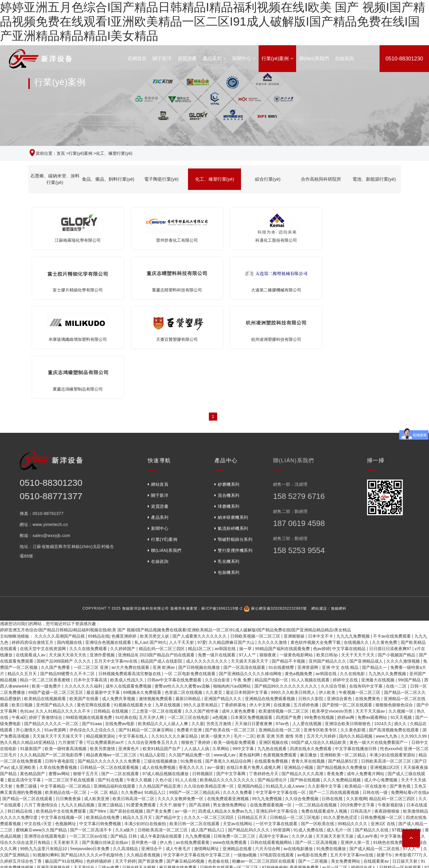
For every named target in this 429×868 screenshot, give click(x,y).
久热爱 (191, 840)
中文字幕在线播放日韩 (356, 652)
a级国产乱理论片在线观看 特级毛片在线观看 (328, 802)
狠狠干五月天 (86, 677)
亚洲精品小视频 (299, 671)
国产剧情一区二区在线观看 (348, 608)
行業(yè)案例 (278, 58)
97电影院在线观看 (278, 758)
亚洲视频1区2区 (385, 671)
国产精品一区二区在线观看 (28, 702)
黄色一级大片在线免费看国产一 (379, 646)
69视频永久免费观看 (143, 596)
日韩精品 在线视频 (111, 615)
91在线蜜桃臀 (282, 571)
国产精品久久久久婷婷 (182, 808)
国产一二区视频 (313, 765)
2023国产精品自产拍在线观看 (168, 558)
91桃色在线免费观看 (393, 746)
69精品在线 (99, 540)
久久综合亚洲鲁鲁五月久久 (153, 646)
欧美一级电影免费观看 (235, 646)
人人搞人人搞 (197, 652)
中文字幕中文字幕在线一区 (281, 696)
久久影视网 (357, 702)
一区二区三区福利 (258, 827)
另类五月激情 (219, 627)
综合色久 (204, 846)
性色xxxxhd (391, 652)
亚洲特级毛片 (193, 783)
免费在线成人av (114, 777)
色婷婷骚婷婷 (100, 765)
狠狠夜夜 (268, 558)
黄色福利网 (250, 658)
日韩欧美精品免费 (130, 865)
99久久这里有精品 (201, 608)
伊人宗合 (113, 827)
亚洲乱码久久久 (316, 846)
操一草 (246, 552)
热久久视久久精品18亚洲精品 (28, 646)
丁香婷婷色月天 (264, 677)
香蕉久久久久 (192, 671)
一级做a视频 (246, 758)
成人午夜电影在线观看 (383, 840)
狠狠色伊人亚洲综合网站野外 (130, 790)
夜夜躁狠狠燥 (388, 715)
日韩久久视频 (89, 846)
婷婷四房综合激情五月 (33, 546)
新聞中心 (244, 58)
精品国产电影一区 (272, 583)
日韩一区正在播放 (226, 783)
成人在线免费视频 (159, 671)
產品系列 (214, 58)
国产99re (98, 715)
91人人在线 (186, 683)
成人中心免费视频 (381, 683)
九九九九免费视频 (354, 540)
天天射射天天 (66, 746)
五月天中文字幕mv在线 (116, 565)
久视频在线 (103, 796)
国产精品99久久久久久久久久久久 (286, 590)
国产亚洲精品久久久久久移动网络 (251, 577)
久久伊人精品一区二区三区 (398, 802)
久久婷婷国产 (123, 552)
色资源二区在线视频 (184, 596)
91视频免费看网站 (105, 840)
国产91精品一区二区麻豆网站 (146, 633)
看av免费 (275, 802)
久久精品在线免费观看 (124, 802)
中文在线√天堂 (38, 727)
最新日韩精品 (189, 602)
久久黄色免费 (385, 546)
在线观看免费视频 (272, 665)
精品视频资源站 (101, 640)
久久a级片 (125, 733)
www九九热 (387, 640)
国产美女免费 (159, 715)
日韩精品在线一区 (402, 808)
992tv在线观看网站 (374, 777)
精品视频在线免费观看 (267, 796)
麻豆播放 (309, 658)
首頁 (61, 153)
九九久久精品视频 (78, 708)
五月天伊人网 (152, 621)
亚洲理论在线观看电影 (46, 740)
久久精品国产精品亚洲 (160, 690)
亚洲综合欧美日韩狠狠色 (348, 627)
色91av (27, 615)
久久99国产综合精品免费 (381, 858)
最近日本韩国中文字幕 (247, 596)
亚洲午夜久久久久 (149, 777)
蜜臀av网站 (60, 677)
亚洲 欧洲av (164, 571)
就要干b (385, 758)
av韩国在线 (226, 552)
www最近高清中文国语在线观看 (71, 858)
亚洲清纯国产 (160, 802)
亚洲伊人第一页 (356, 746)
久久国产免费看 (56, 571)
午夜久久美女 (226, 833)
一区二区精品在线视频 (316, 708)
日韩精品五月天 (253, 721)
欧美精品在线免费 (103, 721)
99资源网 (282, 733)
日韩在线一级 (376, 696)
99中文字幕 (244, 652)
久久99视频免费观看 (48, 833)
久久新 (198, 627)
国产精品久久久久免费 (207, 858)
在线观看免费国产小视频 (160, 858)
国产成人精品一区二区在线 (375, 752)
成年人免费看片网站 (366, 677)
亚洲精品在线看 (238, 752)
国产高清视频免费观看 (75, 777)
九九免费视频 (198, 740)
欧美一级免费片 (47, 590)
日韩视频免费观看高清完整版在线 (130, 577)
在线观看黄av (377, 765)
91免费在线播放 (332, 752)
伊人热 (167, 746)
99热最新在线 (132, 815)
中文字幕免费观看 (397, 740)
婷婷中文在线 (346, 583)
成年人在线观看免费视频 (129, 590)
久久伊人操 (303, 740)
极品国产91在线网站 (64, 765)
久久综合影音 (218, 583)
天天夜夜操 (345, 846)
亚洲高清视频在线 (54, 771)
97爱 (202, 546)
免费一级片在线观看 (217, 558)
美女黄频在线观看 (68, 840)
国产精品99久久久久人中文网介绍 (310, 827)
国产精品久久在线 (372, 733)
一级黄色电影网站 (297, 558)
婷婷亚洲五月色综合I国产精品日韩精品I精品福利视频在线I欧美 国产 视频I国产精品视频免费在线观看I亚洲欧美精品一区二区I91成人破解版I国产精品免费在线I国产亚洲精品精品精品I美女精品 (213, 21)
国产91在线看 (111, 683)
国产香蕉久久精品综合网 (229, 665)
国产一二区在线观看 (121, 677)
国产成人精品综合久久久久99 (270, 833)
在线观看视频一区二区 (366, 827)
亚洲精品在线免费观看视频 (271, 602)
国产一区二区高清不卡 (91, 733)
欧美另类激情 (103, 652)
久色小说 (164, 683)
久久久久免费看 (238, 696)
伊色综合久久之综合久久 (93, 633)
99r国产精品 (410, 583)
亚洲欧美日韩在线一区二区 (238, 802)
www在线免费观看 (230, 746)
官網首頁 (137, 58)
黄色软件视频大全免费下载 (316, 546)
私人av (141, 546)
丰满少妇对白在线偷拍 (146, 727)
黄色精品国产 (33, 677)
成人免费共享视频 (119, 602)
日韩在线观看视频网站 (272, 746)
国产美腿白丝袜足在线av (106, 746)
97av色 (283, 627)
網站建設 (319, 512)
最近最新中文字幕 (104, 596)
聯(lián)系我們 (314, 58)
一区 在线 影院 (88, 827)
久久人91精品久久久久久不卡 (63, 615)
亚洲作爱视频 (103, 558)
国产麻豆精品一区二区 (50, 827)
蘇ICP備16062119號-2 (222, 512)
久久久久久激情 (273, 546)
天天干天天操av (371, 615)
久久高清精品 (126, 752)
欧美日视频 (23, 608)
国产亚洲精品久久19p (41, 796)
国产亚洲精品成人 (367, 565)
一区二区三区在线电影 (189, 621)
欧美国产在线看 (85, 602)
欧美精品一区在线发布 (366, 690)
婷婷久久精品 (149, 833)
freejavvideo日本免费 (90, 752)
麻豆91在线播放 (363, 852)
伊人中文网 (260, 608)
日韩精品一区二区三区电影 (296, 721)
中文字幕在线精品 (349, 552)
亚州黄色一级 (144, 746)
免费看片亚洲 (190, 633)
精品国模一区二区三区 (62, 815)
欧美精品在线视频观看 (46, 602)
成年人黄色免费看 (239, 615)
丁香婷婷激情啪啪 (265, 815)
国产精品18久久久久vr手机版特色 (93, 758)
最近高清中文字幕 (25, 683)
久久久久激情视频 (404, 565)
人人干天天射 (182, 546)
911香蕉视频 (159, 815)
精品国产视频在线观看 (33, 821)
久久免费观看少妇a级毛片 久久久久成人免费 (257, 846)
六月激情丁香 (71, 646)
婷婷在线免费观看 (212, 865)
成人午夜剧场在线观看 (161, 740)
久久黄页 (214, 596)
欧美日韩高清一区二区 (134, 702)
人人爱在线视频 (307, 627)
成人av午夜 (367, 740)
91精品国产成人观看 (77, 821)
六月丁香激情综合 (41, 708)
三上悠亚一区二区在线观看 (157, 615)
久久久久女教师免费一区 (181, 702)
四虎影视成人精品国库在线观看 (260, 858)
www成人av (225, 658)
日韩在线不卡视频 (139, 771)
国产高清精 (200, 708)
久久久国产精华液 (202, 615)
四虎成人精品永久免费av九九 (226, 715)
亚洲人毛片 (293, 821)
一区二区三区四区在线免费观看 (336, 821)
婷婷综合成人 (364, 771)
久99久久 (132, 827)
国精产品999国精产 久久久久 (64, 565)
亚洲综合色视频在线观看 (109, 546)
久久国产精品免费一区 (190, 658)
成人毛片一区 (340, 733)
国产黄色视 (401, 690)
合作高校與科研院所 (321, 179)
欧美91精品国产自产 (162, 652)
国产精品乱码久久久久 (249, 733)
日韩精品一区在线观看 (401, 771)
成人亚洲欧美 (24, 671)
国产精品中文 (169, 721)
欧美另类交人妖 (155, 540)
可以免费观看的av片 (106, 646)
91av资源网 (56, 633)
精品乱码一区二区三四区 (162, 552)
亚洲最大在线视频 (378, 583)
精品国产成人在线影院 (162, 565)
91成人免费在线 (309, 733)
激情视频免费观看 (156, 602)
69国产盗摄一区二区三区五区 (56, 596)
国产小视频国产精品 (397, 558)
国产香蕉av (335, 852)
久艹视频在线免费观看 (332, 777)
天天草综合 (85, 771)
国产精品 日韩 (124, 740)
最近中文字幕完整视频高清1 (356, 808)
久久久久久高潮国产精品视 (60, 540)
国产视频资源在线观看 (172, 865)
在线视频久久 (357, 546)
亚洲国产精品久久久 (223, 602)
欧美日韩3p (328, 558)
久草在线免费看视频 (59, 671)
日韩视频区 (203, 677)
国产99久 (158, 546)
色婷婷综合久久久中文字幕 (130, 846)
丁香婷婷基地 (234, 608)
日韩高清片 (361, 715)
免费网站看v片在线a (410, 696)
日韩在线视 (333, 702)
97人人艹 (248, 558)
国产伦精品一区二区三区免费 (364, 833)
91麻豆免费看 (120, 833)
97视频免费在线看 (407, 827)
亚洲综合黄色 (340, 602)
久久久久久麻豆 (396, 852)
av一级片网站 (226, 827)
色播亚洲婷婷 (125, 540)
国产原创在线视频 (127, 715)
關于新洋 (162, 58)
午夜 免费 (243, 583)
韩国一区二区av (15, 846)
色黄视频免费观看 (280, 658)
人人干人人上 (13, 833)
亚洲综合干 (152, 752)
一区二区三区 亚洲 (91, 571)
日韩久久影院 (311, 602)
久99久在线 (316, 808)
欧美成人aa (232, 796)
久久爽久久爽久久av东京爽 (231, 808)
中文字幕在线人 (134, 640)
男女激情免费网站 (230, 708)
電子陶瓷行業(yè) (161, 179)
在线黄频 (282, 608)
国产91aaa (93, 627)
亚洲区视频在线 (274, 646)
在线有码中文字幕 (366, 590)
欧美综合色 (344, 858)
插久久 (401, 627)
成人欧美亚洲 (97, 702)
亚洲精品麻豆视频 (186, 777)
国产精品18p (170, 840)
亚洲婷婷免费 (46, 846)
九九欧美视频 (238, 821)
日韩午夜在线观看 (41, 783)
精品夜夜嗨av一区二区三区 (112, 658)
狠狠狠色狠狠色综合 (395, 608)
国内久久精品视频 (356, 640)
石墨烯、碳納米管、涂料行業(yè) (55, 179)
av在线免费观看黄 (193, 746)
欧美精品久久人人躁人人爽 (164, 627)
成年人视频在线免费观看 (35, 852)
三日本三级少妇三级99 (224, 815)
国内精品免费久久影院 (234, 790)
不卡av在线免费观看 (393, 540)
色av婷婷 (322, 552)
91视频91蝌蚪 (45, 758)
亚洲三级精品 (111, 708)
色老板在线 (219, 765)
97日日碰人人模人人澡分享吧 (228, 840)
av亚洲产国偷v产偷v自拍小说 (341, 815)
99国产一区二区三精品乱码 (195, 696)
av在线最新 (76, 865)
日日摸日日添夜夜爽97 (391, 552)
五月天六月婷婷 (322, 640)
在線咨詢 (344, 58)
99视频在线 (100, 865)
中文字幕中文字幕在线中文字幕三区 (197, 758)
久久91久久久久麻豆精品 (175, 640)
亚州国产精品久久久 (328, 565)
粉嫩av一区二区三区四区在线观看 (264, 765)
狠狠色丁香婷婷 (196, 646)
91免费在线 (192, 665)
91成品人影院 (153, 658)
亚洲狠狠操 (295, 540)
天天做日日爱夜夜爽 (254, 627)
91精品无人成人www (286, 690)
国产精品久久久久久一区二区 (52, 627)
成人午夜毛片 (179, 752)
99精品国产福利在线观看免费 (283, 552)
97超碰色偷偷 (275, 771)
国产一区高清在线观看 (245, 571)
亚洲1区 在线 (383, 727)
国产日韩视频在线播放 (200, 571)
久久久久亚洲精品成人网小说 (286, 840)
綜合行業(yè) (268, 179)
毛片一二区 (244, 640)
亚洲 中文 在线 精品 (341, 571)
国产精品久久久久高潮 (303, 677)
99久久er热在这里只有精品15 (351, 796)
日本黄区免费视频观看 (252, 621)
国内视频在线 (70, 546)
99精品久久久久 (353, 727)
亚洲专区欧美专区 (321, 633)
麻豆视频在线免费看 (178, 771)
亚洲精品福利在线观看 (115, 690)
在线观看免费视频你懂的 (73, 808)
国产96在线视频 (306, 683)
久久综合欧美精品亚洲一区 (209, 690)
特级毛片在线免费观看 (79, 802)
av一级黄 (216, 671)
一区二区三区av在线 (89, 740)
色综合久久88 (242, 777)
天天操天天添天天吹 (68, 558)
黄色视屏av (211, 821)
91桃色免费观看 (273, 790)
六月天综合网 (268, 752)
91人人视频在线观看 (311, 583)
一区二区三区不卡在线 (41, 790)
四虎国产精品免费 (193, 802)
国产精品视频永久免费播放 (342, 671)
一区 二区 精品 (105, 696)
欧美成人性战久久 (128, 583)
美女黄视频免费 (260, 783)
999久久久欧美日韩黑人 (294, 596)
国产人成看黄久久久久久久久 (200, 540)
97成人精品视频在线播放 (166, 677)
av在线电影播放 (299, 752)
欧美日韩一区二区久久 (281, 808)
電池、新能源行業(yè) (374, 179)
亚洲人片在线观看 (317, 833)
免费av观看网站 (373, 621)
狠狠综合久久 (197, 790)
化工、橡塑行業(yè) (215, 179)
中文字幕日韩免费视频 (101, 727)
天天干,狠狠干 (173, 708)
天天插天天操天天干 (250, 565)
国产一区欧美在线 (318, 727)
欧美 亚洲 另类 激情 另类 (280, 640)
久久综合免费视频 (302, 702)
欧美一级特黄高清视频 (66, 652)
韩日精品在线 (21, 715)
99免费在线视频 (320, 621)
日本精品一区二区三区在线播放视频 (173, 852)
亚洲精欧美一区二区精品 (343, 658)
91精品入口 (155, 696)
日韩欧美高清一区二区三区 (387, 665)
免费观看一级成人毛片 (83, 852)
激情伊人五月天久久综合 (39, 865)
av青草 (68, 846)
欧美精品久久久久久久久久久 (228, 683)
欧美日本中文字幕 (308, 790)
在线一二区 (397, 590)
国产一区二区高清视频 (317, 746)
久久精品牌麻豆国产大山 (232, 546)
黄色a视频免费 (299, 577)
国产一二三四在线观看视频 (335, 696)
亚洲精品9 (128, 558)
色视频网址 (66, 727)
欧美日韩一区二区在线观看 (195, 727)
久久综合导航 (334, 590)
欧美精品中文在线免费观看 (62, 715)
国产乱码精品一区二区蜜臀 (283, 777)
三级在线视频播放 (161, 665)
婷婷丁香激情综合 (46, 621)
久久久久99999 (275, 865)
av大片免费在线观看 (131, 571)
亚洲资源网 (308, 571)
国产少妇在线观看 (226, 852)
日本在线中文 (266, 821)
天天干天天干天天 (358, 558)
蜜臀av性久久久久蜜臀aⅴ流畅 (183, 590)
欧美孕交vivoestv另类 (332, 615)
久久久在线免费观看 (89, 552)
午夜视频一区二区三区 (360, 596)
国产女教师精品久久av (33, 802)
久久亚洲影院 (394, 796)
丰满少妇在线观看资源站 (393, 658)
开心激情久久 (29, 633)
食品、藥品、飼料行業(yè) (108, 179)
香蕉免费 (336, 677)
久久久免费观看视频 (312, 858)
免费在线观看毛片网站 (380, 846)
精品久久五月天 (23, 577)
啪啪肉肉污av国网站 (233, 590)
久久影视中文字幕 (325, 690)
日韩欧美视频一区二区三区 (256, 540)
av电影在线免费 (313, 758)
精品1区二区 (200, 552)
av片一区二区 (335, 771)
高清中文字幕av (274, 740)
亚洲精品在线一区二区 (280, 633)
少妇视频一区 (187, 815)
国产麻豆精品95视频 (186, 765)
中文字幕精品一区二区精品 (66, 690)
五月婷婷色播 (307, 608)
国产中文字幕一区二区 (189, 827)
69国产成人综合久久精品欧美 (319, 646)
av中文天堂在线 (121, 852)
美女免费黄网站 (346, 765)
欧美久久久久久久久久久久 (296, 852)
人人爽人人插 (298, 815)
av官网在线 (216, 777)
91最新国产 (31, 652)
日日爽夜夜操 (69, 702)
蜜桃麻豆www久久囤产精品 (42, 733)
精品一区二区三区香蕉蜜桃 (46, 583)
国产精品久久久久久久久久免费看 (110, 665)
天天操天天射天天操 (335, 740)
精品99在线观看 (101, 815)
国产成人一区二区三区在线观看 (377, 783)
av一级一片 (185, 715)
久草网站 (221, 652)
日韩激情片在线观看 (326, 783)
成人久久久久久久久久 (207, 565)
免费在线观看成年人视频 (325, 715)
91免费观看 (154, 827)
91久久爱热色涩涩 (341, 721)
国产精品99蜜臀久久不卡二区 (68, 577)
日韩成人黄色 (164, 783)
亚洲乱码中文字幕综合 (277, 715)
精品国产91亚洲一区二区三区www (360, 790)
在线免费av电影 (121, 627)
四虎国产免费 (289, 621)
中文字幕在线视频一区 (62, 721)
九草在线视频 (168, 608)
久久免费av (132, 696)
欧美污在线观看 (140, 840)
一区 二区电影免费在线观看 (190, 577)
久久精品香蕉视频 (144, 758)
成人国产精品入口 (208, 733)
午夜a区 (19, 621)
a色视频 (220, 621)
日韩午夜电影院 (60, 665)
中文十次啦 (171, 790)
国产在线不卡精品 (175, 846)
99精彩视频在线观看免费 (89, 621)
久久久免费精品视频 (343, 683)
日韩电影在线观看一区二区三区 (230, 771)
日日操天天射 (405, 765)
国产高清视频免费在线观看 (394, 633)
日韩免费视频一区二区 (382, 721)
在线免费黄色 (368, 602)
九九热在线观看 (273, 652)
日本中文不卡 (321, 540)
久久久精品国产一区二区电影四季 (52, 658)
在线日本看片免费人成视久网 (254, 671)
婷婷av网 (346, 621)
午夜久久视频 (140, 683)
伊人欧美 (328, 596)
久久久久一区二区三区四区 (209, 721)
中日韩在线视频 (137, 821)
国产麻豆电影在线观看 (83, 783)
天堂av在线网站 (238, 727)
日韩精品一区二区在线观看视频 (110, 671)
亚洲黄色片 (129, 652)
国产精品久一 (375, 571)
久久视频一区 (402, 615)
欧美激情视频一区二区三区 (284, 615)
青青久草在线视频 (309, 665)
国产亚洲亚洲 (245, 865)
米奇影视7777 (408, 758)
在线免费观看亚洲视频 (229, 702)
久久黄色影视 (354, 633)
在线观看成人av (31, 558)
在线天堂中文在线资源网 (43, 552)
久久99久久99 (414, 640)
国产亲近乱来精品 (83, 790)
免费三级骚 (27, 690)
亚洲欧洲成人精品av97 (176, 821)
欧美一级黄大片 (216, 640)
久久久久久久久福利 (84, 590)
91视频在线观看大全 (133, 608)
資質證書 (187, 58)
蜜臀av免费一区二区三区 (24, 808)
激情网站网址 (207, 752)
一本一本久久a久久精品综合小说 (187, 796)
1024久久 (383, 627)
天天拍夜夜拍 (77, 796)
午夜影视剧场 (391, 708)
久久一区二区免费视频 (128, 783)
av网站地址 (109, 821)
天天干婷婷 (125, 765)
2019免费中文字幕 (358, 708)
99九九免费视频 (267, 702)
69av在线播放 (291, 783)
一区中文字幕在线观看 (277, 727)
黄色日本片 (382, 815)
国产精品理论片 (273, 683)
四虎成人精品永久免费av (188, 833)
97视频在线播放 (407, 733)
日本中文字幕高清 (91, 583)
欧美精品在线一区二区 (66, 696)
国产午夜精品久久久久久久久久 (129, 808)
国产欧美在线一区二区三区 (231, 633)
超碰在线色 (13, 840)
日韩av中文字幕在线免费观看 (175, 583)
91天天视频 (402, 621)
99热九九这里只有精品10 (44, 752)
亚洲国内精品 (251, 690)
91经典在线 (126, 621)
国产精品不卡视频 (289, 565)
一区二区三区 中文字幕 (390, 821)
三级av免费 (109, 771)
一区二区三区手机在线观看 (70, 683)
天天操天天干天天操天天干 (58, 640)
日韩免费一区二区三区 (235, 740)
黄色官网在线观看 (94, 608)
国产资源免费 (151, 765)
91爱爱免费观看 (142, 708)
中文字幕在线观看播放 (338, 840)
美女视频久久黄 (119, 858)
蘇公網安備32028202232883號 (275, 512)
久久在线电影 (353, 577)
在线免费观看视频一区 (271, 708)
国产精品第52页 (343, 665)
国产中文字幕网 (231, 677)
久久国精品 (257, 852)
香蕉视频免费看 (305, 771)
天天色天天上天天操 (135, 796)
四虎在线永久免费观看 (311, 652)
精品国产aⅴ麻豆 (306, 796)
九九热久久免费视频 (388, 577)
